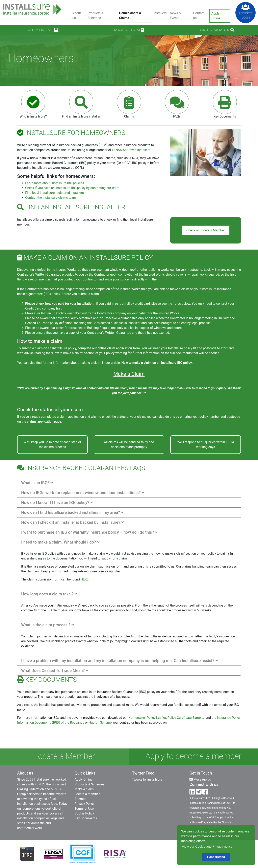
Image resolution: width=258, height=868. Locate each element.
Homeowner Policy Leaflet (147, 718)
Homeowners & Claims (130, 15)
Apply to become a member (193, 756)
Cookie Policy (84, 813)
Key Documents (86, 818)
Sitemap (81, 799)
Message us (200, 779)
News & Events (175, 15)
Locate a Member (215, 30)
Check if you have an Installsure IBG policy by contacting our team (72, 188)
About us (77, 15)
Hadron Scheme (100, 723)
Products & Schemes (96, 15)
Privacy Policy (85, 804)
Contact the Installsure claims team (51, 198)
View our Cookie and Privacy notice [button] (207, 846)
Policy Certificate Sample (185, 718)
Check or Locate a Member (205, 230)
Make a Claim (129, 374)
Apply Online (216, 16)
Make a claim (129, 30)
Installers (160, 13)
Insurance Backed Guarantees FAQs (81, 468)
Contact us (199, 15)
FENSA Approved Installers (131, 150)
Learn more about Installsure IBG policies (55, 183)
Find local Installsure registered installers (55, 193)
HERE (85, 579)
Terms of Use (84, 809)
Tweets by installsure (147, 779)
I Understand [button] (216, 857)
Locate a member (87, 794)
